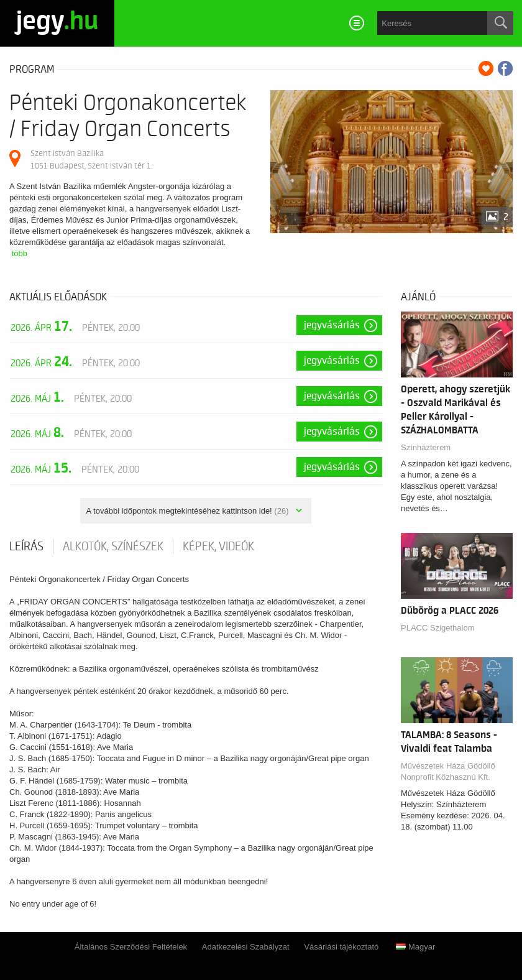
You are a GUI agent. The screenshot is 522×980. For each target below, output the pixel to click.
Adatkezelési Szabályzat (246, 947)
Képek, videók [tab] (218, 547)
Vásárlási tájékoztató (341, 947)
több (20, 253)
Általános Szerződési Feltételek (131, 947)
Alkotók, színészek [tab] (113, 547)
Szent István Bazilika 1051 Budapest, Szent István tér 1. (91, 159)
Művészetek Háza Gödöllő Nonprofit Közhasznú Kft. (448, 771)
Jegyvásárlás (332, 325)
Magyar (415, 947)
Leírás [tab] (26, 547)
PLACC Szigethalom (438, 628)
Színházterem (426, 447)
